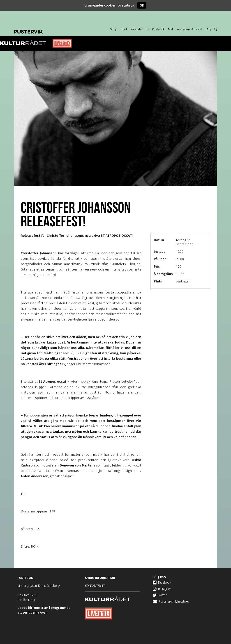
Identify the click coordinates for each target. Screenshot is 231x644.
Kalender (137, 29)
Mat (171, 29)
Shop (114, 29)
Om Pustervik (155, 29)
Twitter (160, 595)
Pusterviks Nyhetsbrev (171, 602)
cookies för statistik (119, 5)
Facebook (162, 583)
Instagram (162, 589)
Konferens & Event (189, 29)
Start (124, 29)
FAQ (208, 29)
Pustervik (50, 28)
